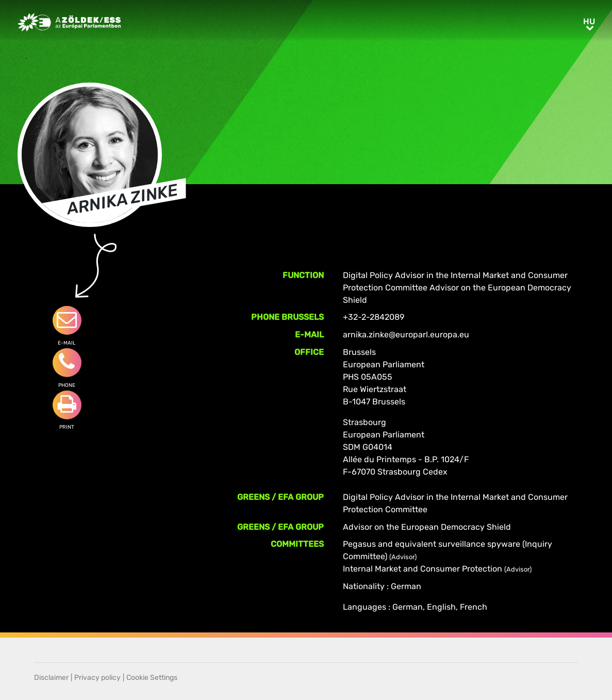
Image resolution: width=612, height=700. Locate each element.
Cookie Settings (152, 678)
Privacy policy (97, 678)
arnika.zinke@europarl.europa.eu (406, 335)
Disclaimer (51, 678)
